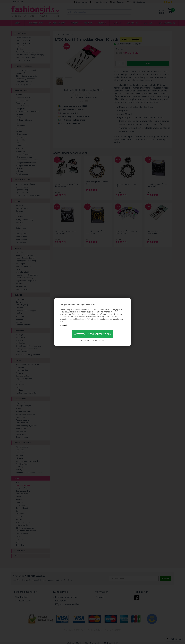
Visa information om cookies (92, 341)
